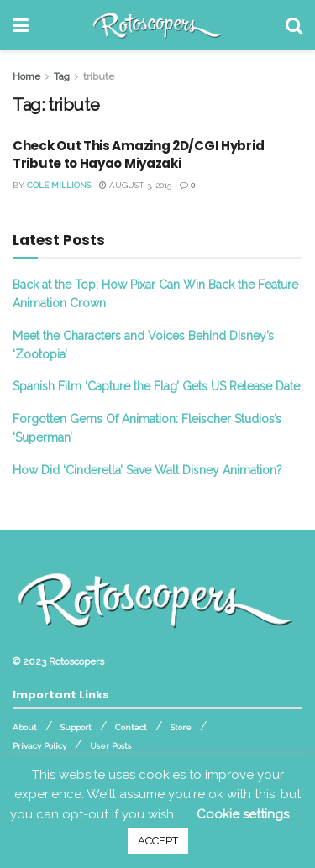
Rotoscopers (76, 661)
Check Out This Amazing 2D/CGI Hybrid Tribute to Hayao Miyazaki (138, 154)
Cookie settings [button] (243, 814)
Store (181, 727)
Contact (131, 727)
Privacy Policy (39, 746)
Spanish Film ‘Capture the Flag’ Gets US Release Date (156, 386)
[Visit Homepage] (157, 25)
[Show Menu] (21, 25)
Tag (62, 76)
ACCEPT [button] (158, 841)
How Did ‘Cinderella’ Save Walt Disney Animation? (147, 470)
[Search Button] (294, 25)
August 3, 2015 (135, 185)
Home (26, 76)
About (25, 727)
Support (76, 727)
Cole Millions (59, 185)
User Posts (110, 746)
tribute (99, 76)
